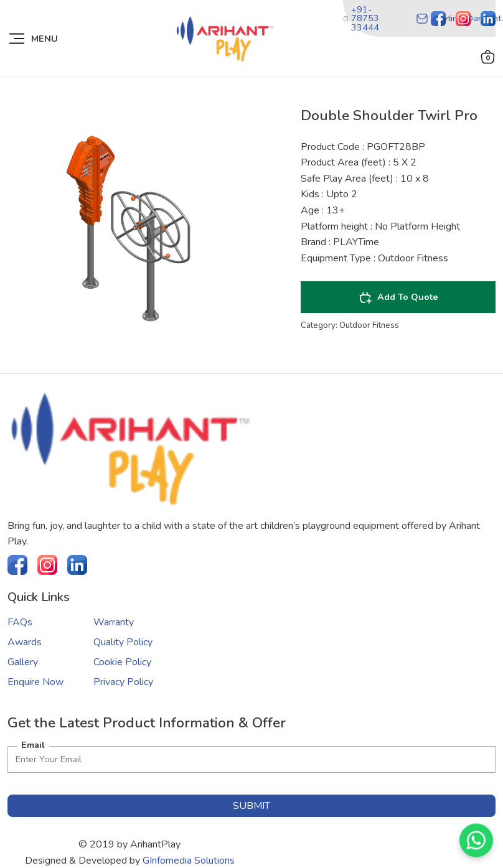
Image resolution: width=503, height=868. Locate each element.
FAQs (20, 622)
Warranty (114, 622)
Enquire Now (35, 682)
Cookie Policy (122, 662)
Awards (25, 642)
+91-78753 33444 (361, 18)
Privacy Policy (123, 682)
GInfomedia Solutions (189, 861)
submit (251, 806)
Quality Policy (123, 642)
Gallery (23, 662)
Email (33, 745)
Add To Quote (398, 297)
